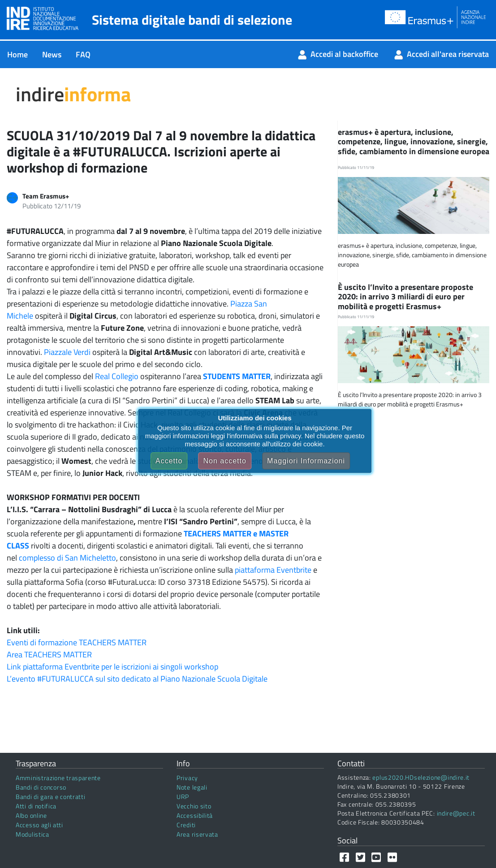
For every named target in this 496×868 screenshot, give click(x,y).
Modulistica (32, 834)
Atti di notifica (36, 806)
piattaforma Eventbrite (273, 570)
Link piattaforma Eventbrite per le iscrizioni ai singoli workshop (112, 667)
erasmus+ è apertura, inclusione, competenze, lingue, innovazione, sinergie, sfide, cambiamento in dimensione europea (414, 142)
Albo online (31, 815)
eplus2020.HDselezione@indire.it (421, 777)
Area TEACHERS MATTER (49, 654)
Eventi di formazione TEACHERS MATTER (77, 642)
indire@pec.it (456, 813)
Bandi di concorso (41, 787)
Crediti (186, 825)
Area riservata (197, 834)
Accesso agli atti (39, 825)
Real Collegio (117, 376)
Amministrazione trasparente (58, 778)
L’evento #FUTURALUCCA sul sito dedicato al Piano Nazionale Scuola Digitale (137, 679)
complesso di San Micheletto (67, 558)
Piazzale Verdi (67, 352)
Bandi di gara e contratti (51, 797)
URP (183, 797)
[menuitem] (17, 54)
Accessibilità (195, 815)
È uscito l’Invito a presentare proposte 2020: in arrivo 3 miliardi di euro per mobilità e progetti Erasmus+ (405, 297)
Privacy (187, 778)
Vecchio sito (194, 806)
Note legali (192, 787)
